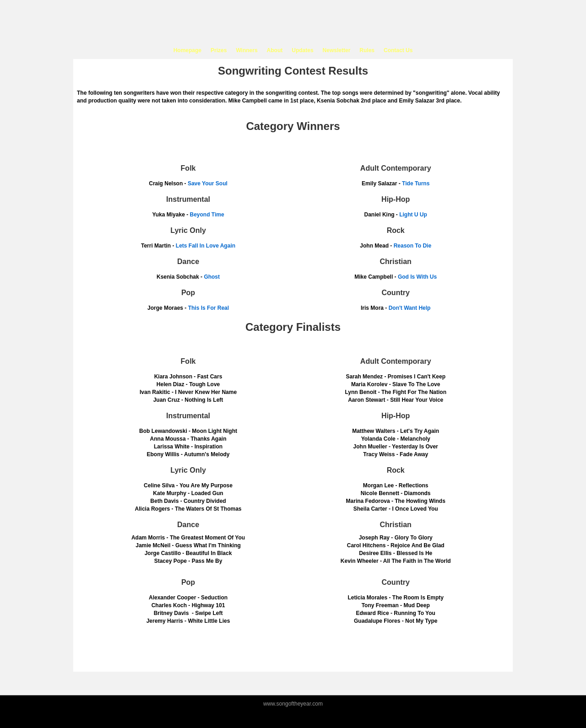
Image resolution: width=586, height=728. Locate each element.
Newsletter (337, 50)
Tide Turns (416, 183)
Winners (247, 50)
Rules (367, 50)
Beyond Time (207, 215)
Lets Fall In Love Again (206, 246)
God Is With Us (417, 277)
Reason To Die (412, 246)
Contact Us (398, 50)
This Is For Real (209, 308)
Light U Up (413, 215)
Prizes (219, 50)
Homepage (187, 50)
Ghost (212, 277)
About (275, 50)
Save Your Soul (208, 183)
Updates (302, 50)
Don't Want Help (410, 308)
